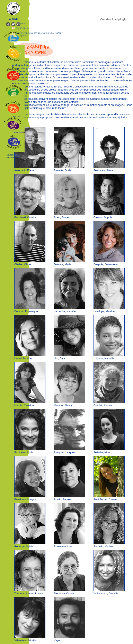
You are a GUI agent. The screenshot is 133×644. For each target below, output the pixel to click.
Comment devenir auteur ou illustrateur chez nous (39, 34)
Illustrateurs (23, 28)
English (13, 19)
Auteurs (21, 23)
